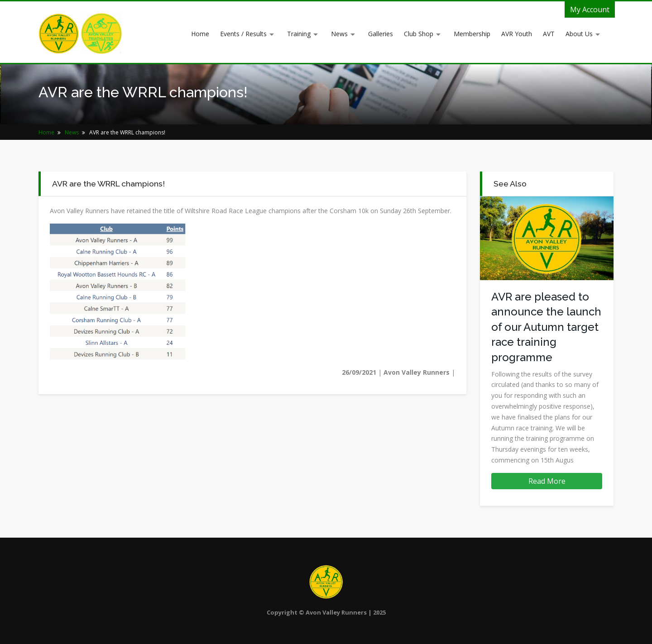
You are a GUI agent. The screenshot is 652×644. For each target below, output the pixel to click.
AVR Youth (517, 34)
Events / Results (243, 34)
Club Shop (419, 34)
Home (200, 34)
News (339, 34)
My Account (590, 10)
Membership (472, 34)
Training (299, 34)
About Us (579, 34)
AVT (549, 34)
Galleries (381, 34)
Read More (547, 481)
